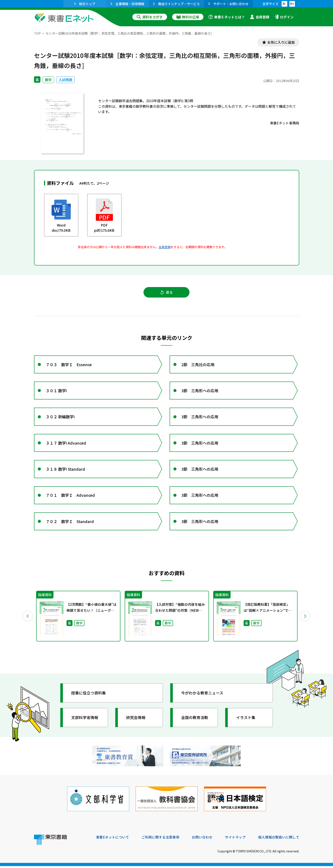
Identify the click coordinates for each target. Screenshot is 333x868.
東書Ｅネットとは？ (227, 17)
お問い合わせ (202, 839)
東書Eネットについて (112, 839)
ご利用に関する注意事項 (160, 839)
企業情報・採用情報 (127, 4)
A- (284, 4)
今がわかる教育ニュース (202, 696)
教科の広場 (188, 17)
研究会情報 (136, 720)
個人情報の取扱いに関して (279, 839)
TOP (37, 33)
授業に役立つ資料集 (89, 696)
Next (305, 619)
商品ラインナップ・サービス (176, 4)
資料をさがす (150, 17)
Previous (28, 619)
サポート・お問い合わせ (228, 4)
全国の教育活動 (195, 720)
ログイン (284, 17)
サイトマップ (235, 839)
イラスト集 (246, 720)
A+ (292, 4)
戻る (167, 293)
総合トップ (85, 4)
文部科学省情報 (85, 720)
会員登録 (260, 17)
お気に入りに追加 (281, 42)
